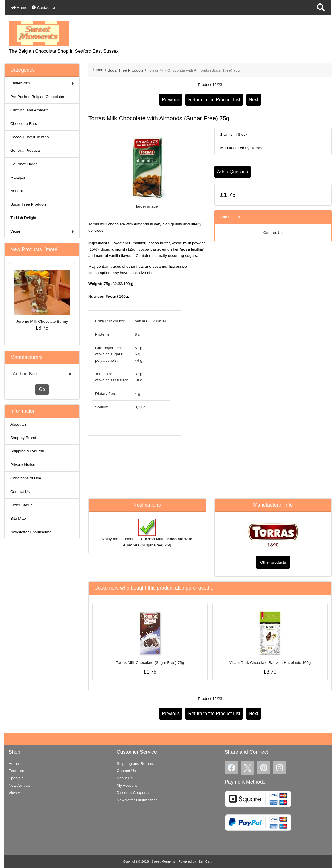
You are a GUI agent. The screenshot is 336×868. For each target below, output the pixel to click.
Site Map (18, 518)
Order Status (21, 505)
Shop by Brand (23, 438)
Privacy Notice (23, 465)
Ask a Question (233, 172)
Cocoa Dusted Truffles (30, 137)
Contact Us (44, 8)
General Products (26, 150)
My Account (127, 785)
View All (15, 793)
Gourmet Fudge (24, 164)
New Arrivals (19, 785)
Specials (16, 778)
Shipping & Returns (27, 451)
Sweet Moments (163, 861)
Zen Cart (205, 861)
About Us (18, 424)
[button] (321, 8)
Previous (171, 100)
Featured (16, 771)
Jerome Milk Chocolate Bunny (42, 297)
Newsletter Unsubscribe (31, 532)
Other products (273, 562)
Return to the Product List (214, 100)
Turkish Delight (23, 218)
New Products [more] (35, 249)
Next (254, 100)
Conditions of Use (26, 478)
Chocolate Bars (24, 124)
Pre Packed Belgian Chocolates (38, 97)
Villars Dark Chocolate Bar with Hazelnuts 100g (270, 663)
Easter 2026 (42, 83)
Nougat (17, 191)
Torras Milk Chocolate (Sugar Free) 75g (150, 663)
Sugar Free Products (125, 70)
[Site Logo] (39, 33)
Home (19, 8)
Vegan (42, 232)
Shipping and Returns (135, 764)
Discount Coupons (133, 793)
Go (42, 389)
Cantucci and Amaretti (29, 110)
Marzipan (18, 177)
